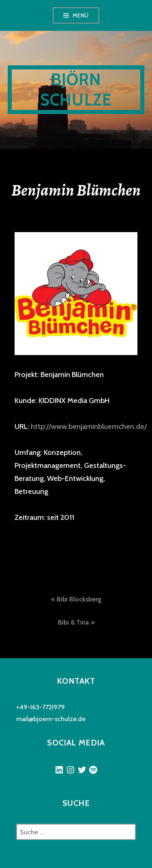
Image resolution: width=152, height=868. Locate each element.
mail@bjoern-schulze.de (51, 719)
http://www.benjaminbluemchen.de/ (89, 426)
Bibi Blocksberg (79, 599)
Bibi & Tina (73, 622)
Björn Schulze (76, 89)
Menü (81, 15)
